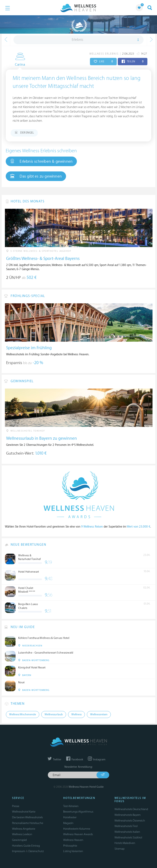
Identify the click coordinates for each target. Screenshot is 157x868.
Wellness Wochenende (23, 714)
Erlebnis (77, 40)
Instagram (97, 760)
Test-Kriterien (71, 806)
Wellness (76, 714)
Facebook (75, 760)
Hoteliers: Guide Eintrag (26, 846)
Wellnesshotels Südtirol (128, 838)
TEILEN (133, 62)
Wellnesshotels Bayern (128, 815)
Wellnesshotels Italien (127, 832)
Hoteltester (70, 817)
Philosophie (70, 846)
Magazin (68, 823)
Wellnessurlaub (54, 714)
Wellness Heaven (73, 840)
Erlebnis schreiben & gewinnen (41, 161)
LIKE (103, 62)
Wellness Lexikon (22, 834)
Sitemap (119, 849)
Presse (16, 806)
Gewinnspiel (19, 840)
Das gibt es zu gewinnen (36, 176)
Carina (17, 65)
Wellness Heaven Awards (78, 834)
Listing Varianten (73, 851)
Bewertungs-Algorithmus (78, 812)
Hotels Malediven (125, 843)
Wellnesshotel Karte (24, 812)
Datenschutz (36, 851)
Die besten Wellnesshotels (27, 817)
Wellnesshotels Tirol (126, 826)
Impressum (19, 851)
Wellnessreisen (99, 714)
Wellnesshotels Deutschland (131, 809)
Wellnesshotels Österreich (130, 821)
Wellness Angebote (24, 829)
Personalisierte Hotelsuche (28, 823)
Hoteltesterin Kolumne (77, 829)
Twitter (54, 760)
